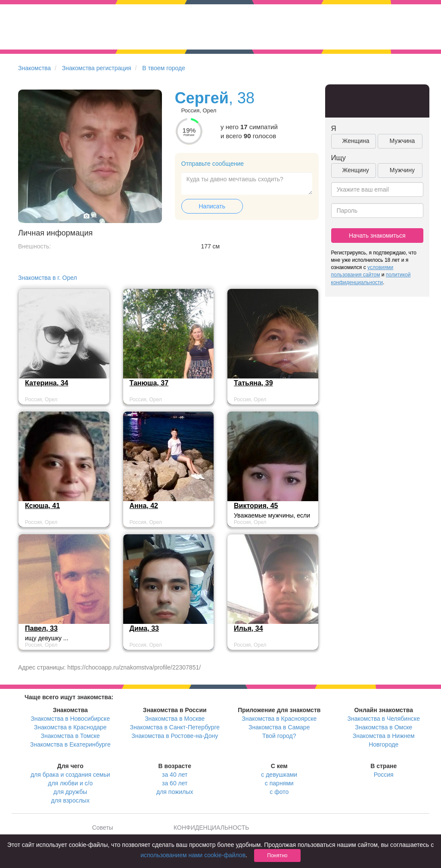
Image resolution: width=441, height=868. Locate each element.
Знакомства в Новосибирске (70, 719)
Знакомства (34, 68)
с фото (279, 792)
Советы (103, 828)
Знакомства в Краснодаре (70, 727)
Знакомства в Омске (384, 727)
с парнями (279, 783)
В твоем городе (164, 68)
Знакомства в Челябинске (384, 719)
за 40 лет (175, 775)
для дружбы (70, 792)
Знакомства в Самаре (279, 727)
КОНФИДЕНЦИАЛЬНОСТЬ (211, 828)
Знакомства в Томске (70, 736)
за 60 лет (175, 783)
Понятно (277, 856)
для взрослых (70, 800)
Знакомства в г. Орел (48, 278)
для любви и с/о (70, 783)
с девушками (279, 775)
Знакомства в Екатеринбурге (70, 744)
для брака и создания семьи (70, 775)
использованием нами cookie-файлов (193, 855)
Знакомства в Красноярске (279, 719)
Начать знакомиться (377, 236)
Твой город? (279, 736)
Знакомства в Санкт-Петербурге (175, 727)
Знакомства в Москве (175, 719)
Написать (212, 206)
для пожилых (175, 792)
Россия (384, 775)
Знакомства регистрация (97, 68)
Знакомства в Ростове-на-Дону (175, 736)
